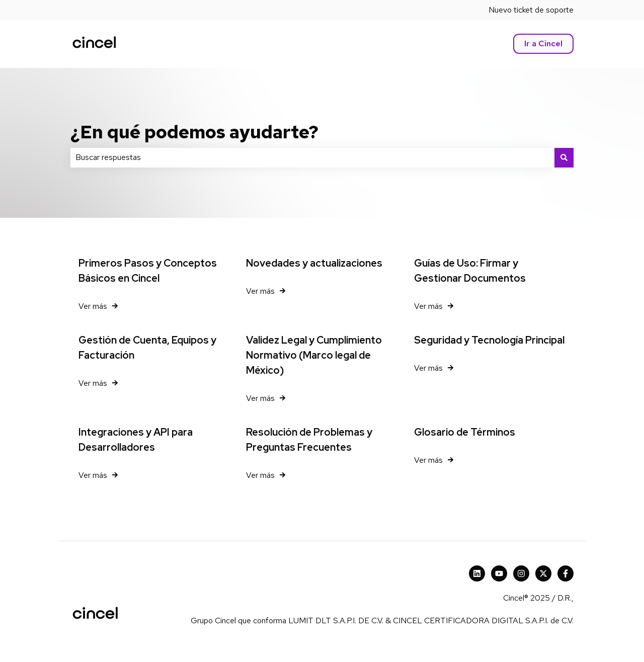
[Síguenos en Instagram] (521, 573)
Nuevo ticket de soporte (531, 10)
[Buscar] (564, 157)
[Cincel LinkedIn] (477, 573)
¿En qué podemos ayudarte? (194, 132)
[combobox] (312, 157)
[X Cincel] (543, 573)
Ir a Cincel (543, 44)
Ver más (93, 306)
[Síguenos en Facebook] (566, 573)
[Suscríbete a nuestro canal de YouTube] (499, 573)
